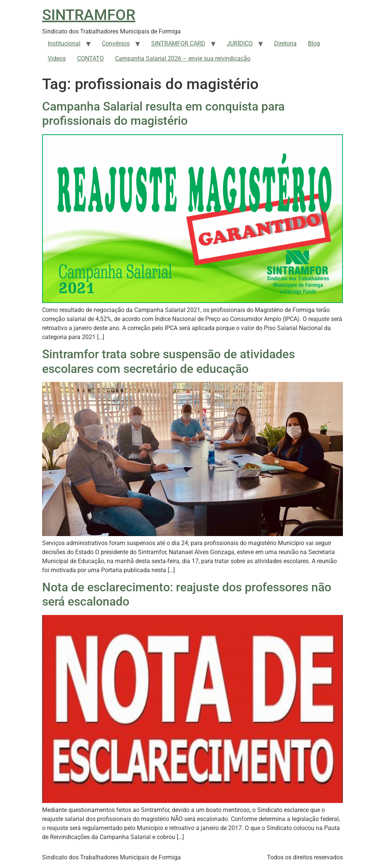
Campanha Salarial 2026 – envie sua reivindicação (183, 58)
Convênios (116, 43)
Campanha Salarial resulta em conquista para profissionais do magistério (163, 114)
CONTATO (90, 58)
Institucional (64, 43)
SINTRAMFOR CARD (178, 43)
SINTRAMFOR (89, 15)
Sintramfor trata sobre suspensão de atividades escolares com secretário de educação (168, 361)
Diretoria (285, 43)
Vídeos (57, 58)
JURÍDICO (240, 43)
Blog (314, 43)
